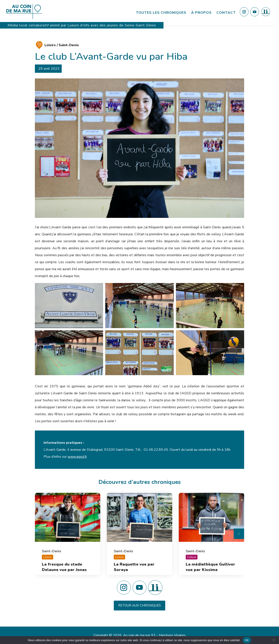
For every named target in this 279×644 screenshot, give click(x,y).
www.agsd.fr (77, 457)
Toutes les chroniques (161, 13)
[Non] (274, 640)
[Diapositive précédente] (40, 534)
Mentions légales (172, 635)
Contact (226, 13)
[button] (69, 306)
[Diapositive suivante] (239, 534)
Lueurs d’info (79, 25)
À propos (201, 13)
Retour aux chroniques (139, 605)
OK (247, 640)
